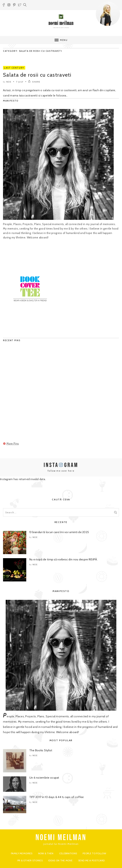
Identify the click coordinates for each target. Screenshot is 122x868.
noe (9, 82)
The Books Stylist (41, 750)
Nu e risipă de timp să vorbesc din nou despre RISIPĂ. (64, 559)
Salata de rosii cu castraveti (37, 75)
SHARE (34, 82)
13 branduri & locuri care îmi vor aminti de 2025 (59, 532)
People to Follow (94, 853)
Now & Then (46, 853)
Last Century (14, 68)
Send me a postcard (91, 860)
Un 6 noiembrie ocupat (44, 778)
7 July (20, 82)
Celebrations (68, 853)
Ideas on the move (60, 860)
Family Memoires (22, 853)
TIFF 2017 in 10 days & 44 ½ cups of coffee (57, 797)
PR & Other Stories (30, 860)
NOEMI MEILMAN (61, 838)
